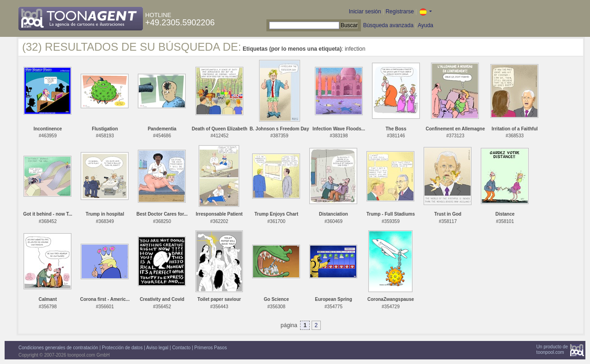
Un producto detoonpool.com (552, 349)
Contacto (181, 348)
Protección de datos (122, 348)
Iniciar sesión (365, 12)
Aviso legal (157, 348)
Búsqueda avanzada (388, 25)
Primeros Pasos (211, 348)
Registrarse (399, 12)
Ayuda (425, 25)
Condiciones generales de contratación (58, 348)
